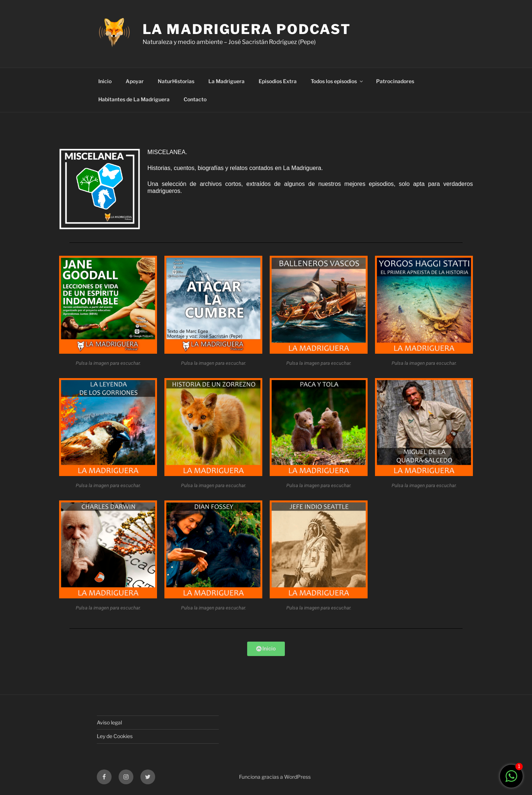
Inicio (105, 81)
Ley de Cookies (115, 736)
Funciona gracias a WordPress (275, 777)
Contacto (195, 99)
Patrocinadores (395, 81)
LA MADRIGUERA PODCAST (247, 29)
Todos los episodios (337, 81)
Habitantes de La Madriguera (134, 99)
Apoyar (135, 81)
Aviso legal (109, 722)
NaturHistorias (176, 81)
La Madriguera (226, 81)
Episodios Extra (278, 81)
